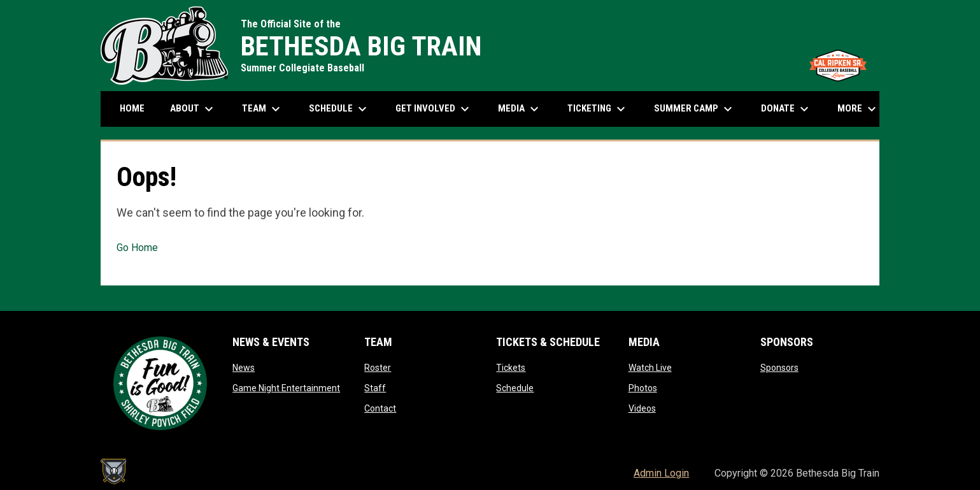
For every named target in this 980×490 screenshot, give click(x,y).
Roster (378, 368)
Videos (642, 408)
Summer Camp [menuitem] (695, 109)
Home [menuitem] (132, 108)
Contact (380, 408)
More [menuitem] (858, 109)
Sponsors (779, 368)
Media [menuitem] (520, 109)
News (244, 368)
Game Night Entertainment (286, 388)
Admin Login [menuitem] (661, 473)
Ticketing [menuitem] (598, 109)
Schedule (515, 388)
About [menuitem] (193, 109)
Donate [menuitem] (786, 109)
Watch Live (650, 368)
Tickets (511, 368)
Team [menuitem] (263, 109)
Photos (643, 388)
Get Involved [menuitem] (434, 109)
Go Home (137, 248)
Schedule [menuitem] (344, 109)
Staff (375, 388)
